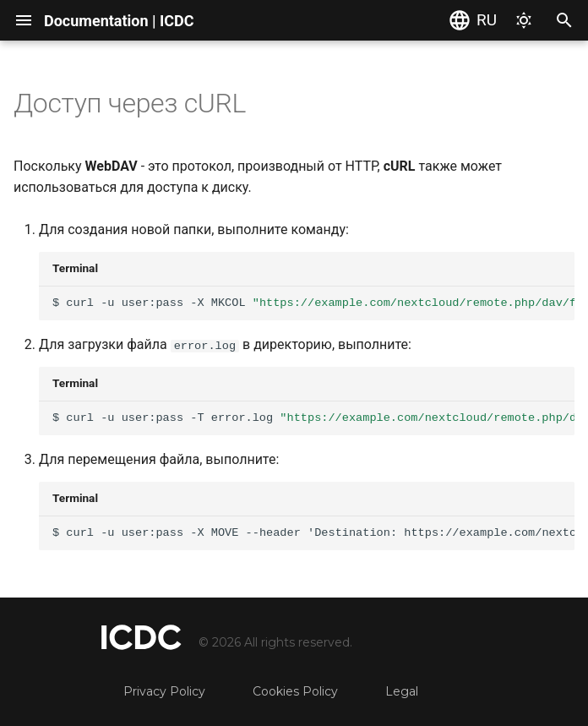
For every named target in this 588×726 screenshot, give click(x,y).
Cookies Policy (295, 691)
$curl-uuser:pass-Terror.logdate (313, 418)
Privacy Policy (164, 691)
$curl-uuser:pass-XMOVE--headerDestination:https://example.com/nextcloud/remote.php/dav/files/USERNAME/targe (313, 533)
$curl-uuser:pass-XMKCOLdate (313, 303)
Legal (402, 691)
